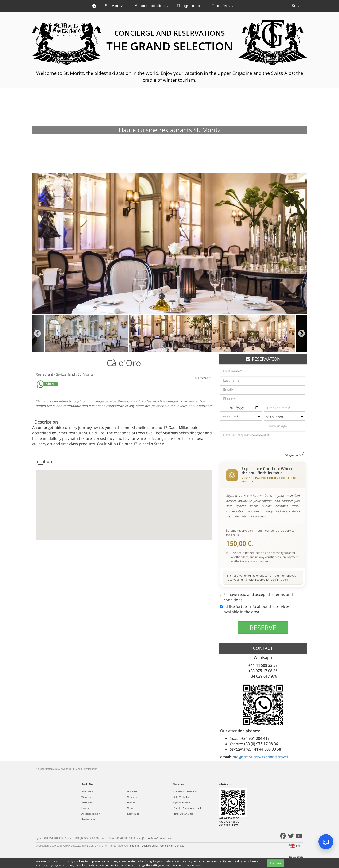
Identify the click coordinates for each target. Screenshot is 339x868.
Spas (130, 808)
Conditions (167, 846)
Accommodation (152, 6)
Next (302, 334)
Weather (86, 797)
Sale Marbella (181, 797)
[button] (124, 501)
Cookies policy (150, 846)
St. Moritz (116, 6)
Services (132, 797)
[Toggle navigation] (296, 6)
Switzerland (66, 374)
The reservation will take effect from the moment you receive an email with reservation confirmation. (261, 578)
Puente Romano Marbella (188, 808)
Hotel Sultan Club (183, 814)
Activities (132, 791)
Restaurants (88, 819)
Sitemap (135, 846)
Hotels (85, 808)
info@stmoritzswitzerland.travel (260, 757)
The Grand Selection (185, 791)
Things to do (190, 6)
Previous (37, 334)
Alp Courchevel (182, 802)
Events (131, 802)
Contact (179, 846)
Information (88, 791)
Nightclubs (133, 814)
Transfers (223, 6)
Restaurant (45, 374)
